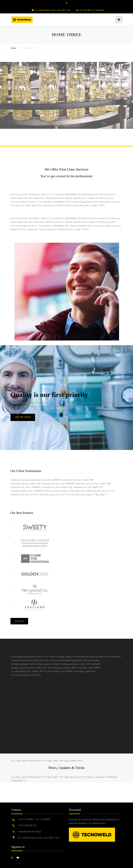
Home (14, 48)
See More (19, 621)
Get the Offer (23, 417)
